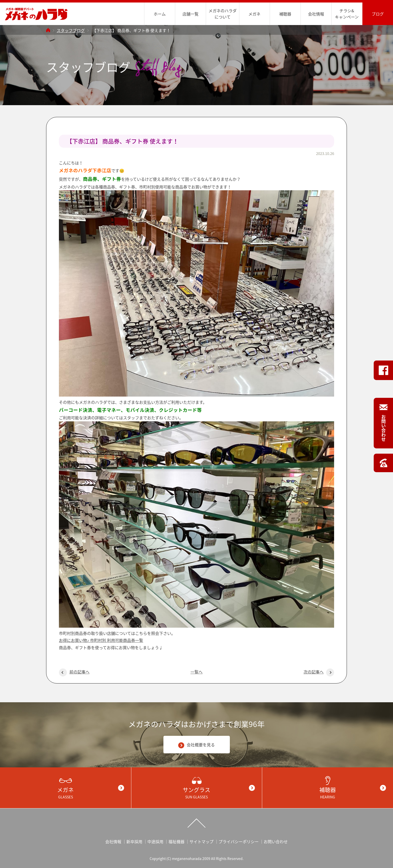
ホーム (160, 14)
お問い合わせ (276, 841)
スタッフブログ (71, 30)
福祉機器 (176, 841)
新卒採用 (134, 841)
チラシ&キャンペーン (347, 14)
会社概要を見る (197, 745)
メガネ (254, 14)
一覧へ (197, 672)
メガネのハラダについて (223, 14)
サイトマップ (202, 841)
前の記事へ (74, 672)
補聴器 (285, 14)
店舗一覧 (190, 14)
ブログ (378, 14)
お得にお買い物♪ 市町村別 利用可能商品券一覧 (101, 640)
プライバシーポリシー (239, 841)
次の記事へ (319, 672)
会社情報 (316, 14)
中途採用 (155, 841)
